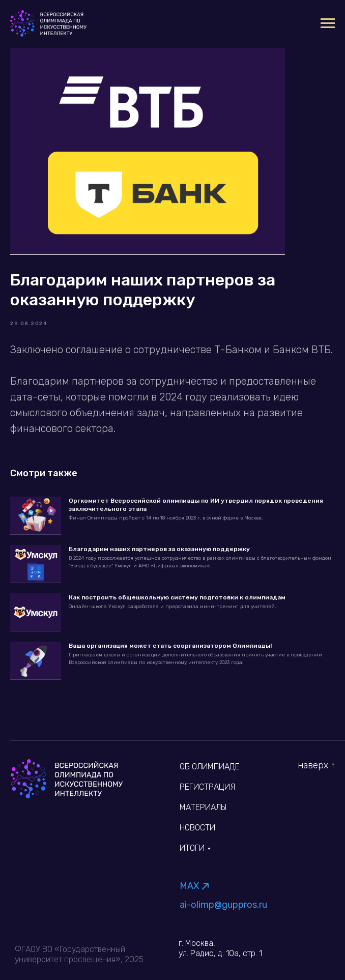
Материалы (203, 807)
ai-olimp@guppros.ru (223, 905)
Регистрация (207, 787)
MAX (189, 886)
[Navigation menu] (328, 23)
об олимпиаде (210, 767)
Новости (197, 828)
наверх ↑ (317, 765)
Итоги (192, 848)
